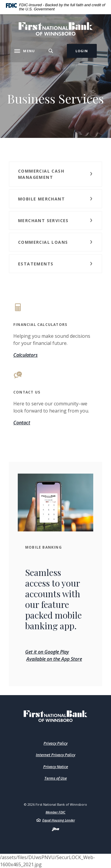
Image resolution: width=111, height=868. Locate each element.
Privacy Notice (56, 767)
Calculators (25, 355)
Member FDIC (55, 812)
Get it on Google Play (47, 652)
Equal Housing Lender (59, 820)
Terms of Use (56, 778)
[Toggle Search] (51, 51)
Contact (22, 423)
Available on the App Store (54, 659)
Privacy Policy (55, 743)
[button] (55, 174)
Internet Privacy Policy (55, 755)
